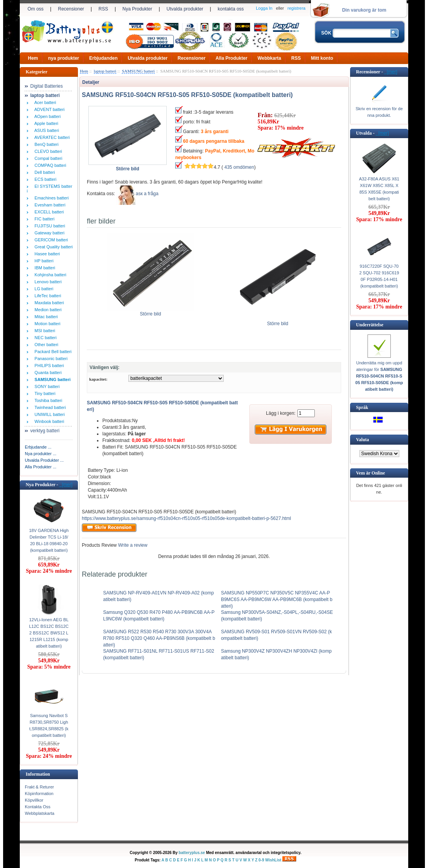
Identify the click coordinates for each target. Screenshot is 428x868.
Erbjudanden (103, 58)
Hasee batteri (46, 254)
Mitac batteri (45, 317)
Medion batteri (47, 310)
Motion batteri (46, 324)
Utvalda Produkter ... (44, 460)
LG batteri (43, 289)
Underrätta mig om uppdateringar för (379, 376)
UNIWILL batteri (48, 414)
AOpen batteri (46, 116)
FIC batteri (43, 219)
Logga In (264, 8)
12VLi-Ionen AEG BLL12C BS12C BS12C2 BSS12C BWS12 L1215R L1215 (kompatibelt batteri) (49, 633)
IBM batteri (44, 268)
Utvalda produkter (185, 9)
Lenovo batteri (47, 282)
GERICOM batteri (50, 240)
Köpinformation (39, 794)
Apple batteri (45, 123)
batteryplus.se (192, 853)
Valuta (362, 440)
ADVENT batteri (48, 109)
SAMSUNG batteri (138, 71)
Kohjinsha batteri (49, 275)
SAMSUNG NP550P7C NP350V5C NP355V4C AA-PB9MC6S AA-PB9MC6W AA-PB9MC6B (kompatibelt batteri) (277, 599)
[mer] (66, 485)
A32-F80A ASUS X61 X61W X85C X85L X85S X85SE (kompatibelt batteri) (379, 189)
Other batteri (45, 345)
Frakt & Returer (39, 787)
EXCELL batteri (48, 212)
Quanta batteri (47, 372)
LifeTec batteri (47, 296)
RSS (103, 9)
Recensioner (71, 9)
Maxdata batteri (48, 303)
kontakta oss (230, 9)
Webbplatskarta (40, 813)
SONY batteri (46, 386)
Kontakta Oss (38, 807)
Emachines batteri (50, 198)
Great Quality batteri (53, 247)
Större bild (151, 312)
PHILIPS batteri (48, 366)
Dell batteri (44, 172)
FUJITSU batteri (49, 226)
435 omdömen (239, 167)
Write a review (132, 545)
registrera (297, 8)
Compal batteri (47, 158)
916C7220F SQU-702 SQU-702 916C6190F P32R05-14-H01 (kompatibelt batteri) (379, 276)
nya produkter (64, 58)
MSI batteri (44, 331)
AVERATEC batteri (51, 137)
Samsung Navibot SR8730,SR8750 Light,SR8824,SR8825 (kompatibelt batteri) (49, 725)
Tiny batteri (44, 393)
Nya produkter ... (41, 454)
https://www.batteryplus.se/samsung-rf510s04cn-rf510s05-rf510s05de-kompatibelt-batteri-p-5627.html (186, 518)
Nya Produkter (137, 9)
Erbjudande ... (38, 447)
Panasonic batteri (50, 359)
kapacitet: (98, 379)
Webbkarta (269, 58)
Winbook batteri (48, 421)
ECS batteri (44, 179)
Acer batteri (44, 102)
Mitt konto (322, 58)
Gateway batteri (48, 233)
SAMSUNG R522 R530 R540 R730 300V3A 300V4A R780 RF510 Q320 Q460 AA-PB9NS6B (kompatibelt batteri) (159, 638)
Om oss (35, 9)
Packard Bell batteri (52, 352)
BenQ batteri (45, 144)
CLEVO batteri (47, 151)
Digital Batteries (47, 86)
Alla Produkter (231, 58)
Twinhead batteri (49, 407)
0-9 (261, 860)
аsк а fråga (147, 194)
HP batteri (43, 261)
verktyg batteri (45, 431)
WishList (273, 860)
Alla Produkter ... (41, 467)
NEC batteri (44, 338)
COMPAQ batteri (49, 165)
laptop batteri (105, 71)
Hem (33, 58)
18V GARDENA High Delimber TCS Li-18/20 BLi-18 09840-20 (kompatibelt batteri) (49, 540)
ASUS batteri (46, 130)
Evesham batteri (49, 205)
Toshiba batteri (47, 400)
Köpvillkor (34, 800)
